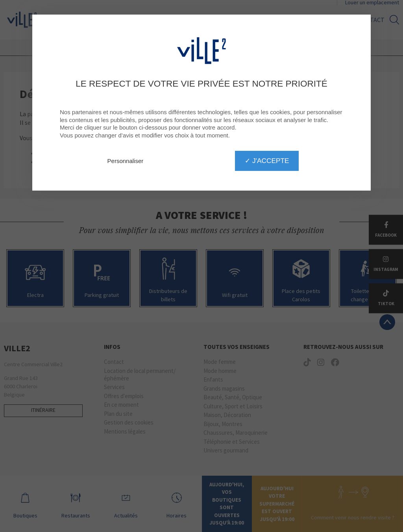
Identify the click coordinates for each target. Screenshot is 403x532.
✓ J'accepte (267, 161)
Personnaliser (126, 161)
